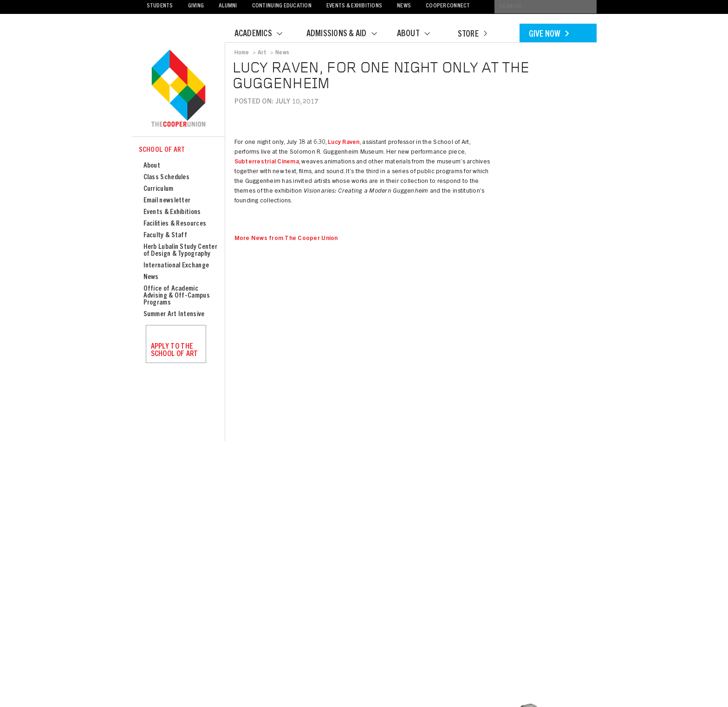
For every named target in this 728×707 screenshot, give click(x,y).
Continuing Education (282, 6)
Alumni (228, 6)
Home (242, 53)
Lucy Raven (344, 143)
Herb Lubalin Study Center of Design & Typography (181, 251)
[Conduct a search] (546, 7)
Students (160, 6)
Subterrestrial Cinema (267, 162)
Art (262, 53)
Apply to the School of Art (175, 350)
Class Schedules (167, 178)
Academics (264, 34)
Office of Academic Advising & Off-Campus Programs (177, 296)
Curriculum (159, 189)
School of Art (162, 150)
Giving (196, 6)
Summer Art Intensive (174, 315)
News (404, 6)
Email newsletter (167, 201)
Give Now (549, 35)
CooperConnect (448, 6)
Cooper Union (178, 89)
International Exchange (176, 266)
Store (472, 35)
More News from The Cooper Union (286, 239)
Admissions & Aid (348, 34)
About (419, 34)
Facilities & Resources (175, 224)
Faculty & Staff (166, 236)
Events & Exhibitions (354, 6)
